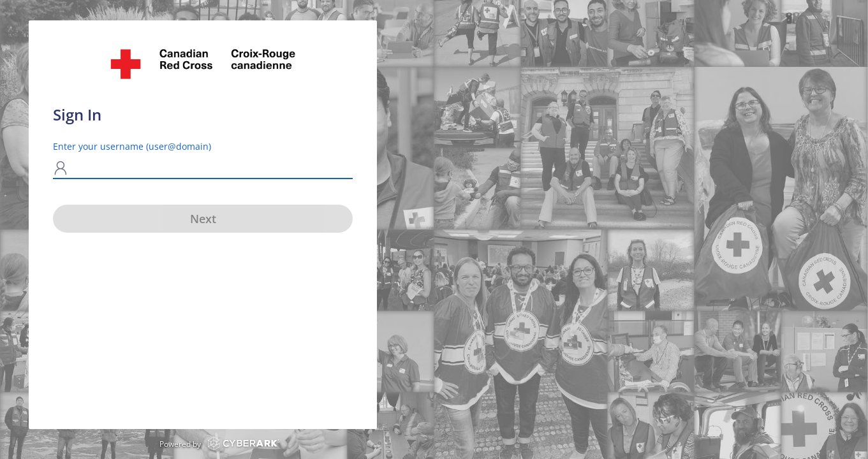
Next (203, 219)
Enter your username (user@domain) (132, 146)
